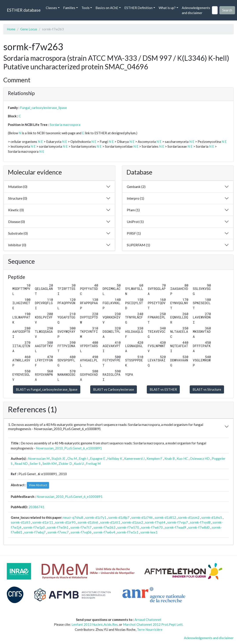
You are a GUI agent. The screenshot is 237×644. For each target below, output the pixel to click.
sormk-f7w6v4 (104, 532)
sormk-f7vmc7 (58, 532)
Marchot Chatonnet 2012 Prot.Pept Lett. (153, 624)
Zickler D (65, 464)
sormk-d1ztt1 (110, 522)
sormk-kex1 (149, 532)
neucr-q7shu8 (73, 517)
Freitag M (93, 464)
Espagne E (98, 458)
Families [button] (69, 8)
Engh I (83, 458)
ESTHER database (24, 10)
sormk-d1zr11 (43, 522)
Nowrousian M (39, 458)
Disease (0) (17, 222)
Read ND (21, 464)
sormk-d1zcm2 (189, 517)
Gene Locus (29, 29)
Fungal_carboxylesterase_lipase (43, 108)
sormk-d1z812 (165, 517)
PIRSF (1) (134, 233)
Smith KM (50, 464)
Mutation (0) (18, 187)
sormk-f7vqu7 (178, 522)
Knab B (170, 458)
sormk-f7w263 (104, 527)
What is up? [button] (167, 8)
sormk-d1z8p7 (119, 517)
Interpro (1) (135, 198)
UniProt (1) (135, 222)
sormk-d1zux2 (133, 522)
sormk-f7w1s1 (128, 532)
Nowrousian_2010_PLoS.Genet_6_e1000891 (69, 448)
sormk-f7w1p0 (34, 527)
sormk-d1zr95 (65, 522)
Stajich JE (58, 458)
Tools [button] (85, 8)
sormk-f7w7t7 (81, 527)
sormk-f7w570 (128, 527)
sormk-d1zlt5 (21, 522)
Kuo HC (182, 458)
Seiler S (35, 464)
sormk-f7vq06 (81, 532)
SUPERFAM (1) (138, 245)
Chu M (72, 458)
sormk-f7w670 (152, 527)
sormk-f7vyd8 (200, 522)
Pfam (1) (133, 210)
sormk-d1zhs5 (212, 517)
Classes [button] (51, 8)
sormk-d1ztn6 (88, 522)
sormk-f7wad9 (175, 527)
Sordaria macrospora (65, 125)
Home (11, 29)
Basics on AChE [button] (107, 8)
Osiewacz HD (200, 458)
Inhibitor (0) (17, 245)
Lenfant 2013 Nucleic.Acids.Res (95, 624)
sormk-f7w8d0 (199, 527)
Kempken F (154, 458)
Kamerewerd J (134, 458)
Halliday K (115, 458)
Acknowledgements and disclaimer (196, 10)
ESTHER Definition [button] (138, 8)
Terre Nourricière (150, 629)
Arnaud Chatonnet (148, 620)
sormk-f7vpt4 (155, 522)
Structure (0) (18, 198)
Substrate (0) (18, 233)
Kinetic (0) (16, 210)
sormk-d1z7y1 (96, 517)
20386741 (37, 507)
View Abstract (38, 485)
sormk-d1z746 (142, 517)
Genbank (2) (136, 187)
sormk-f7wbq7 (35, 532)
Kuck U (79, 464)
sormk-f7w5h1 (58, 527)
